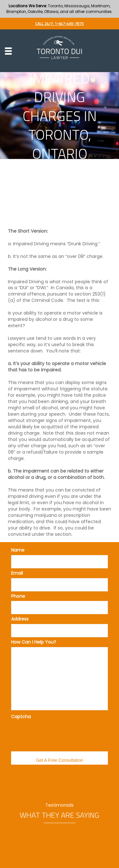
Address (20, 619)
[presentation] (59, 734)
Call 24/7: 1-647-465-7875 (60, 24)
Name (18, 550)
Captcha (21, 717)
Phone (18, 596)
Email (17, 573)
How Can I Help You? (34, 642)
